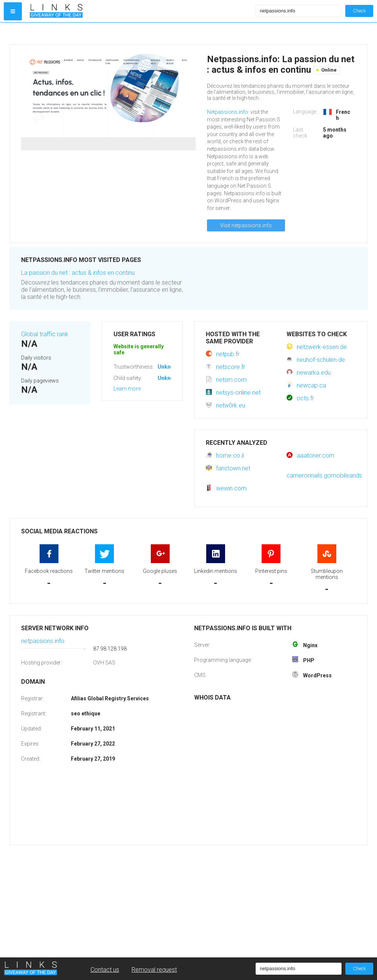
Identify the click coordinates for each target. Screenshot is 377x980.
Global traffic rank (45, 334)
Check (359, 11)
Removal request (154, 970)
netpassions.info (43, 641)
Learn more (127, 389)
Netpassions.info (228, 112)
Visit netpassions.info (246, 225)
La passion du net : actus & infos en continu (78, 273)
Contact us (105, 970)
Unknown (169, 367)
